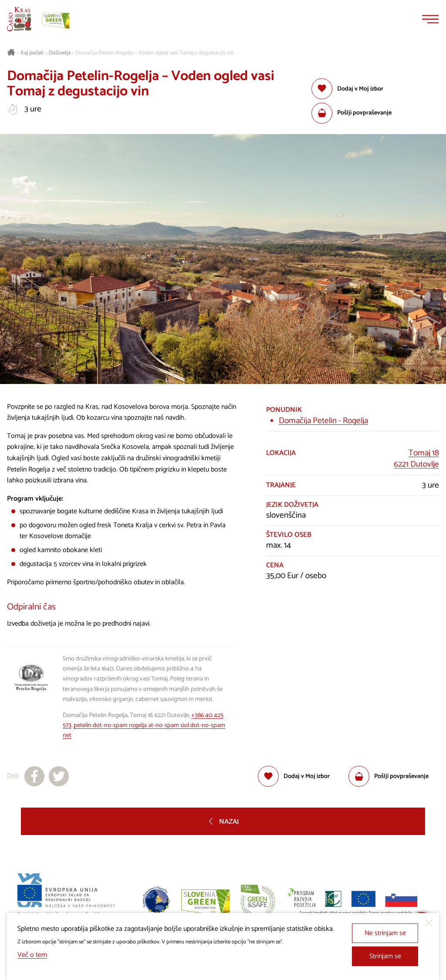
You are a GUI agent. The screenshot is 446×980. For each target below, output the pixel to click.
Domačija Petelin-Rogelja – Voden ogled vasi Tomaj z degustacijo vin (155, 53)
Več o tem (32, 955)
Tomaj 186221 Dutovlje (416, 459)
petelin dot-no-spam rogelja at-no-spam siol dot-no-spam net (144, 730)
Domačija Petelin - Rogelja (323, 421)
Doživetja (60, 53)
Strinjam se (385, 956)
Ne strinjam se (385, 933)
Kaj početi (32, 53)
